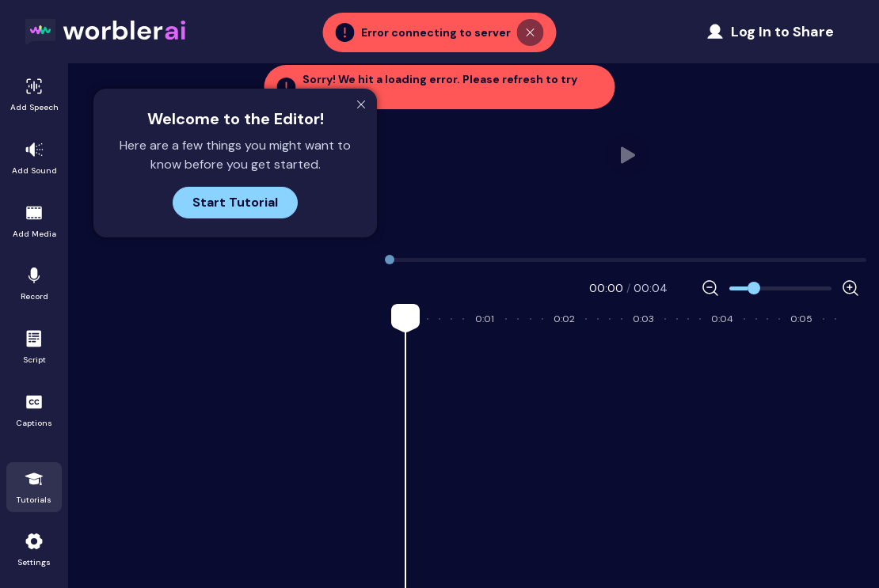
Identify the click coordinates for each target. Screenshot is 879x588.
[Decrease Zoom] (710, 288)
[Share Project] (770, 32)
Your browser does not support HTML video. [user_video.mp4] (628, 155)
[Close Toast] (531, 31)
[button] (440, 87)
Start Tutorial (235, 202)
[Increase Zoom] (850, 288)
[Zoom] (780, 288)
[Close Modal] (361, 104)
